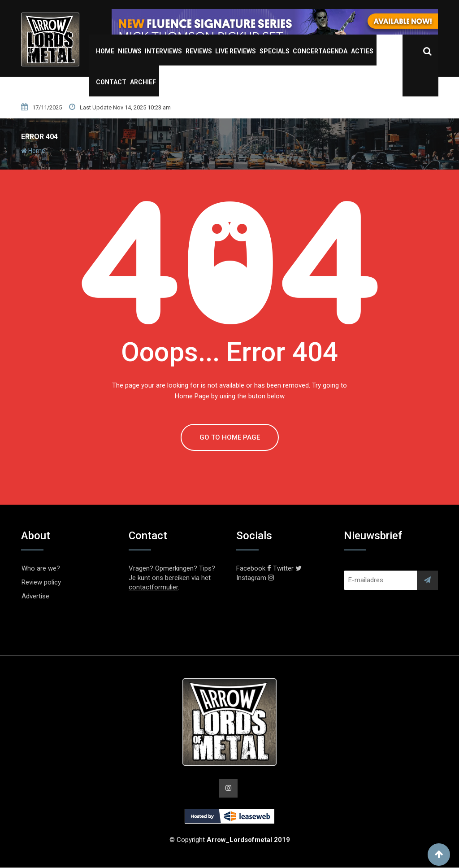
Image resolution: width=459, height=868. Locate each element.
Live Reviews (236, 51)
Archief (143, 82)
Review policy (41, 582)
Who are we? (41, 568)
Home (105, 51)
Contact (111, 82)
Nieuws (130, 51)
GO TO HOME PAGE (230, 437)
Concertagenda (320, 51)
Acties (362, 51)
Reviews (199, 51)
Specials (275, 51)
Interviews (163, 51)
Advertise (35, 596)
